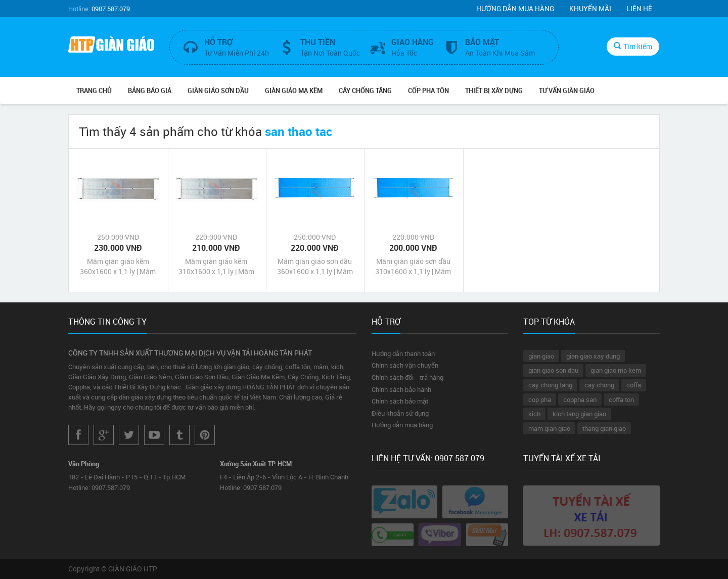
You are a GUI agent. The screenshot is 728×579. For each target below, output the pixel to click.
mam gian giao (549, 428)
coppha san (580, 399)
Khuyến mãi (590, 8)
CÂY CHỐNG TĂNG (365, 91)
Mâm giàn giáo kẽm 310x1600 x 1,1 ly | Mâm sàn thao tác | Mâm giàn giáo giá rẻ (216, 266)
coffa (634, 385)
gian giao (541, 356)
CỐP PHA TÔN (428, 91)
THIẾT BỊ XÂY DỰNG (494, 91)
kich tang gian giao (579, 414)
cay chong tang (550, 385)
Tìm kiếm (633, 46)
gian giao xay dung (593, 356)
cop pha (540, 399)
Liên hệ (639, 8)
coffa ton (621, 399)
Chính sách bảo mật (400, 401)
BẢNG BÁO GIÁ (150, 91)
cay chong (599, 385)
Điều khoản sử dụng (400, 413)
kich (534, 414)
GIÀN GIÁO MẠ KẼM (294, 91)
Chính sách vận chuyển (405, 365)
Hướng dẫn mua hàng (515, 8)
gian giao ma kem (616, 370)
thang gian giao (604, 428)
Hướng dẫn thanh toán (403, 353)
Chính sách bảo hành (401, 389)
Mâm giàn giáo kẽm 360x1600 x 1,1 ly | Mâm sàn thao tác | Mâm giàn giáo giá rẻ (118, 266)
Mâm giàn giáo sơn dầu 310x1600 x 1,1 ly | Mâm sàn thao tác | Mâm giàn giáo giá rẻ (413, 266)
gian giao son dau (553, 370)
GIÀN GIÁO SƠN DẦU (218, 91)
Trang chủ (94, 91)
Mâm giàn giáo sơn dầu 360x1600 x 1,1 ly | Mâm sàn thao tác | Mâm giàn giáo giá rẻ (315, 266)
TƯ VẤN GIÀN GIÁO (567, 91)
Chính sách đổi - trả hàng (407, 377)
